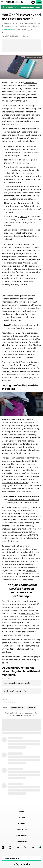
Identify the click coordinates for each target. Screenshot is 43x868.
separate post (34, 179)
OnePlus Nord (30, 82)
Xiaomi (27, 305)
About (21, 812)
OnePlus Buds (18, 272)
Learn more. (38, 11)
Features (5, 699)
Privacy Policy (21, 835)
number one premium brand (15, 483)
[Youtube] (18, 848)
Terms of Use (21, 829)
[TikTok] (40, 848)
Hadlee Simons (9, 30)
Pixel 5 (8, 371)
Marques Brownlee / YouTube (34, 58)
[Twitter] (25, 848)
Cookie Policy (22, 841)
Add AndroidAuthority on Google (15, 36)
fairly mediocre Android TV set (22, 263)
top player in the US (11, 486)
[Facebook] (3, 848)
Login (39, 2)
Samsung (35, 362)
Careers (21, 823)
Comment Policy (17, 715)
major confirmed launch (28, 517)
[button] (21, 2)
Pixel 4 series (27, 441)
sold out (23, 216)
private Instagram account (18, 146)
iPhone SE (10, 532)
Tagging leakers (11, 160)
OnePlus (4, 702)
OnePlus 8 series (23, 492)
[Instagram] (10, 848)
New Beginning (28, 613)
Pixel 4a (25, 529)
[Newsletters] (33, 848)
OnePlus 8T (31, 571)
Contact (22, 818)
